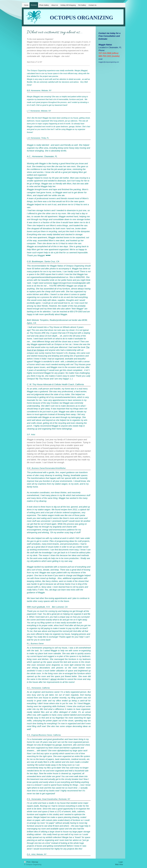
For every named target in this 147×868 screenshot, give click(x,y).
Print (27, 862)
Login (121, 862)
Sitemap (35, 862)
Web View (119, 864)
